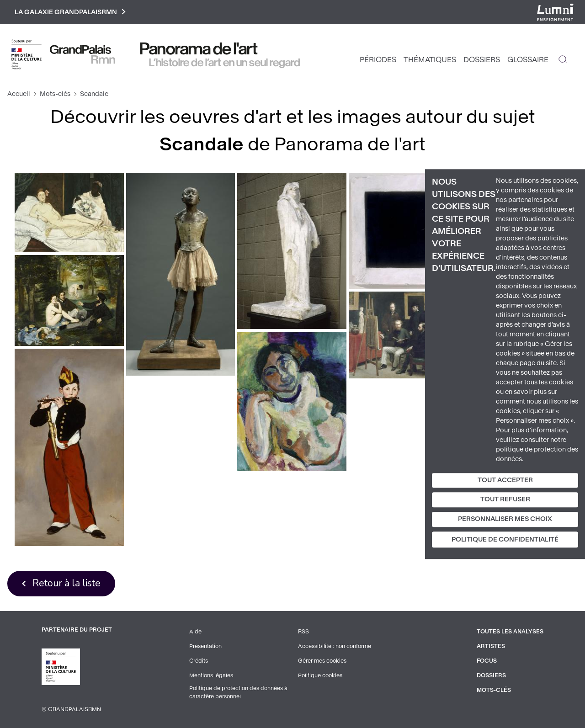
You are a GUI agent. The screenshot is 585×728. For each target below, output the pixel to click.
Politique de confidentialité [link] (505, 539)
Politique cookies (320, 675)
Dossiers (482, 60)
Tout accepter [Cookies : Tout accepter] (505, 480)
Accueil (19, 94)
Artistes (491, 646)
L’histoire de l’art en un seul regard (225, 63)
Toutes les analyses (510, 632)
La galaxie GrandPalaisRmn (70, 12)
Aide (195, 632)
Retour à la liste (66, 583)
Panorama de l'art (199, 49)
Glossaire (528, 60)
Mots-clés (55, 94)
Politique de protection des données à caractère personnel (238, 692)
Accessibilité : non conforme (335, 646)
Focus (487, 661)
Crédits (199, 661)
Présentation (205, 646)
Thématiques (430, 60)
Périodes (378, 60)
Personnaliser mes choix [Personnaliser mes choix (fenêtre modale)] (505, 519)
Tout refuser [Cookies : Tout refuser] (505, 500)
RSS (303, 632)
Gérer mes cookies (322, 661)
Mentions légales (211, 675)
